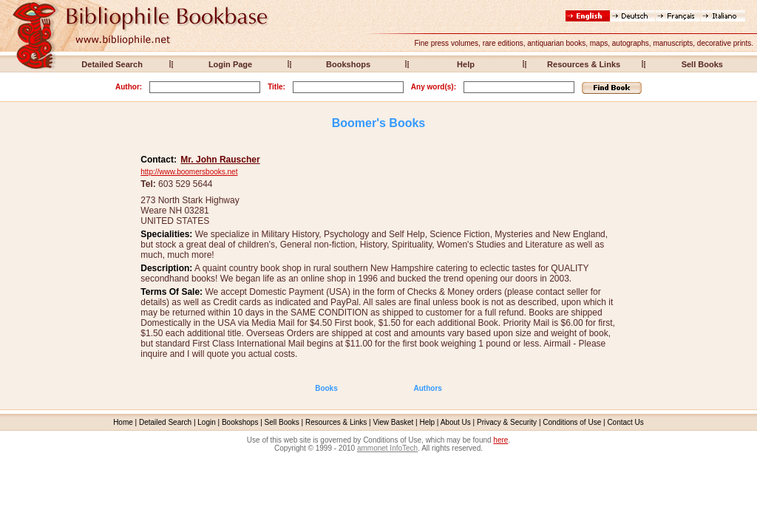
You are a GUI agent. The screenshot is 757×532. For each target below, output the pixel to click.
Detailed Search (112, 64)
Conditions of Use (572, 422)
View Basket (394, 422)
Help (466, 64)
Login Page (230, 64)
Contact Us (625, 422)
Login (206, 422)
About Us (456, 422)
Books (326, 388)
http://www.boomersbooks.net (189, 172)
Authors (428, 388)
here (500, 440)
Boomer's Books (379, 123)
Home (123, 422)
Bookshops (348, 64)
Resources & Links (584, 64)
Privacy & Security (507, 422)
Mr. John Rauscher (220, 160)
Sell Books (702, 64)
